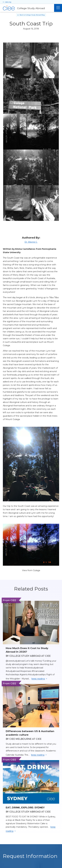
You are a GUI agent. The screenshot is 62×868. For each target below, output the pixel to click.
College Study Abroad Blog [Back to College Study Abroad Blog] (35, 15)
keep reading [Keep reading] (38, 679)
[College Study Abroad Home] (27, 8)
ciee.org (8, 2)
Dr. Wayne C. (31, 242)
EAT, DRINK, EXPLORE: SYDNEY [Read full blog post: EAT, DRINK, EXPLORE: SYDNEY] (25, 808)
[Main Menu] (58, 8)
